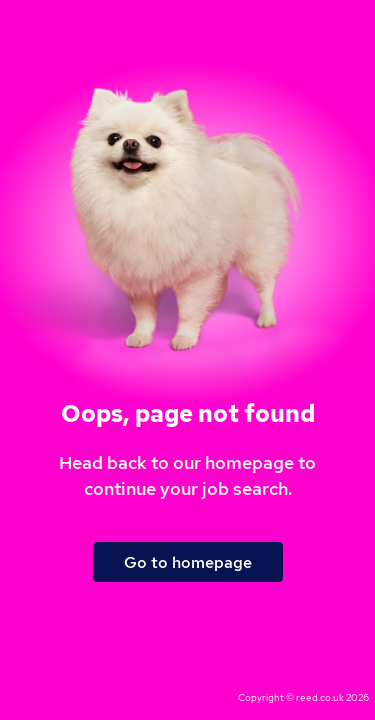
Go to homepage (188, 562)
